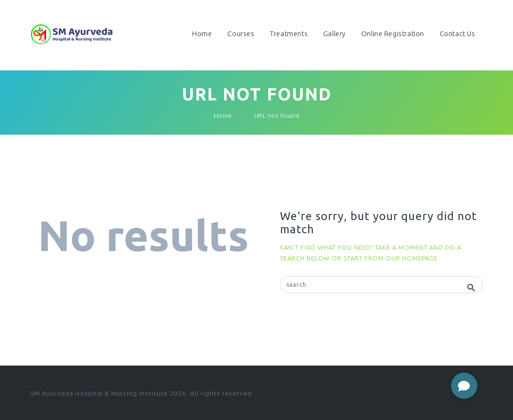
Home (223, 115)
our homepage (412, 258)
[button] (464, 386)
